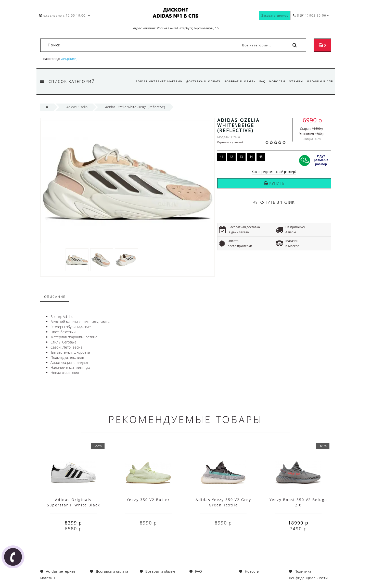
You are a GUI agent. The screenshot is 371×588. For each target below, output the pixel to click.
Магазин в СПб (320, 81)
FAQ (260, 81)
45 (261, 157)
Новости (276, 81)
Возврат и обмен (237, 81)
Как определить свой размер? (274, 172)
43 (241, 157)
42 (231, 157)
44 (251, 157)
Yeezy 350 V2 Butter (148, 500)
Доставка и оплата (199, 81)
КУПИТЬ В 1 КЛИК (277, 202)
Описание (55, 297)
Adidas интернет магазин (154, 81)
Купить (274, 183)
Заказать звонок (275, 15)
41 (222, 157)
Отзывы (295, 81)
